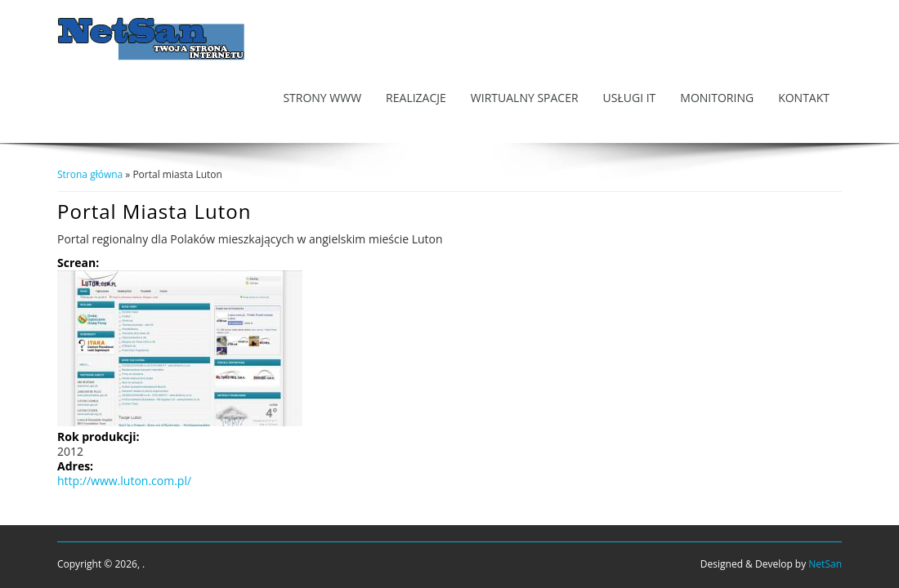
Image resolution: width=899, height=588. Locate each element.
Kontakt (804, 98)
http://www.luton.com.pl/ (124, 481)
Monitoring (717, 98)
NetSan (825, 564)
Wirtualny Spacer (525, 98)
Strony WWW (322, 98)
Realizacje (416, 98)
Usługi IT (630, 98)
